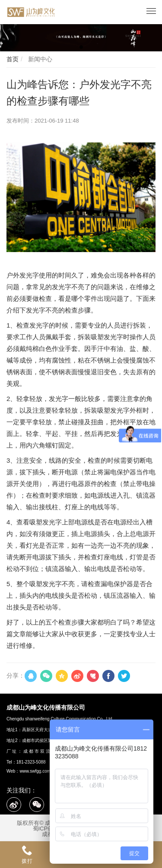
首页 (13, 59)
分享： (16, 675)
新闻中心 (39, 59)
